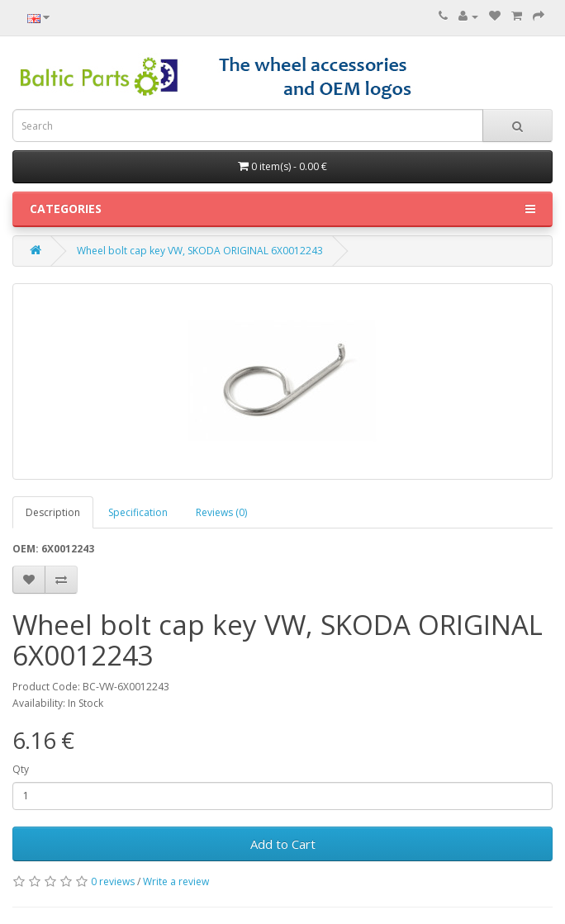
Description (53, 512)
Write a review (176, 881)
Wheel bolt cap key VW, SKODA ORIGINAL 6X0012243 (200, 251)
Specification (138, 512)
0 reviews (113, 881)
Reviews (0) (221, 512)
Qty (21, 769)
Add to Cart (283, 844)
